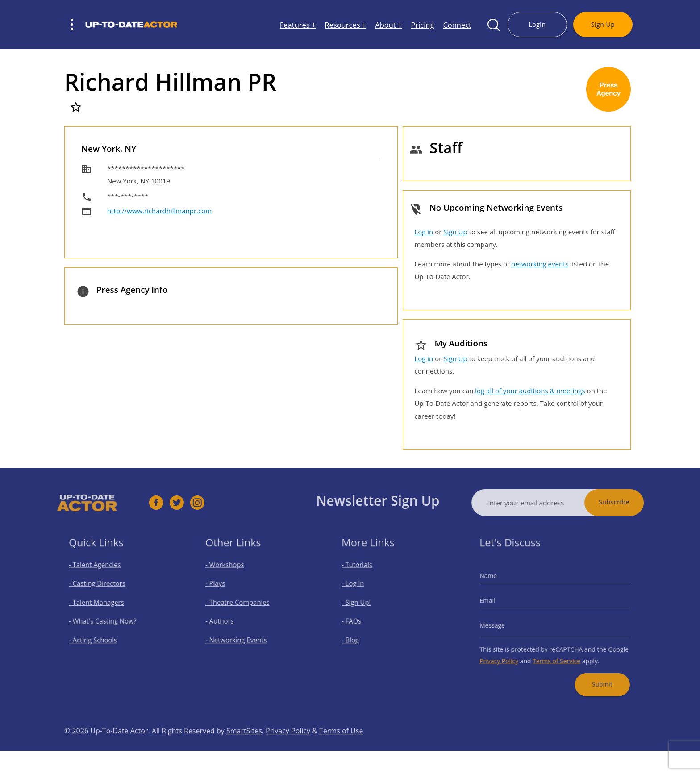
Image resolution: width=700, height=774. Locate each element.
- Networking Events (240, 636)
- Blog (358, 636)
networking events (540, 264)
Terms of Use (341, 747)
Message (502, 624)
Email (498, 603)
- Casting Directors (102, 589)
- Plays (223, 589)
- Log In (360, 589)
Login (537, 24)
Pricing (422, 25)
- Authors (226, 620)
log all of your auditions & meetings (530, 391)
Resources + (345, 25)
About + (388, 25)
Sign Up (603, 24)
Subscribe (631, 502)
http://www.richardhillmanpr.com (159, 211)
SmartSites (244, 747)
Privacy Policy (508, 653)
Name (499, 582)
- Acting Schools (98, 636)
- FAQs (359, 620)
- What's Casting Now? (106, 620)
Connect (457, 25)
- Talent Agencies (100, 573)
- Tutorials (364, 573)
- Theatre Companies (241, 604)
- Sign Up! (363, 604)
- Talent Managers (101, 604)
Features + (298, 25)
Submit (595, 673)
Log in (424, 232)
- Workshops (230, 573)
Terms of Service (556, 653)
